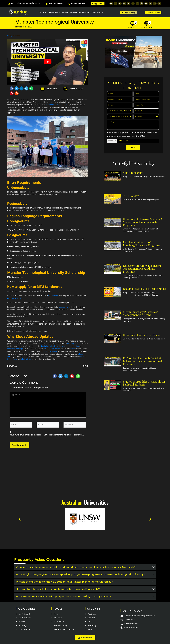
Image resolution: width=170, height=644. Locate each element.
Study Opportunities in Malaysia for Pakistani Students (144, 383)
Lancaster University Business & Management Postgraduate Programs (142, 268)
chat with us (26, 359)
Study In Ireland (14, 36)
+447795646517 (56, 4)
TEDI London (131, 196)
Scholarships (75, 12)
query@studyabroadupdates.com (26, 3)
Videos (65, 12)
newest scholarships (70, 346)
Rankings (86, 12)
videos (73, 349)
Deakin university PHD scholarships (144, 289)
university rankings (15, 349)
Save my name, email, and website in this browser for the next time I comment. (47, 435)
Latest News (55, 12)
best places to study (50, 346)
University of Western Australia (141, 335)
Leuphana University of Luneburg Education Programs (141, 244)
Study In (43, 12)
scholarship (53, 295)
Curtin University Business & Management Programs (140, 313)
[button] (12, 88)
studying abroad (74, 344)
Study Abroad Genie (49, 351)
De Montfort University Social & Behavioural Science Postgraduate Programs (143, 361)
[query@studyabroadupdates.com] (9, 4)
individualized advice (52, 349)
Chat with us (97, 12)
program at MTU (14, 298)
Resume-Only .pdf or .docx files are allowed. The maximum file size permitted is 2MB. (132, 134)
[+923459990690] (69, 4)
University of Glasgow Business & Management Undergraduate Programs (143, 222)
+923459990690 (78, 4)
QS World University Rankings (57, 105)
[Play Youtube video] (48, 62)
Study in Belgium (133, 173)
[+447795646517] (47, 4)
